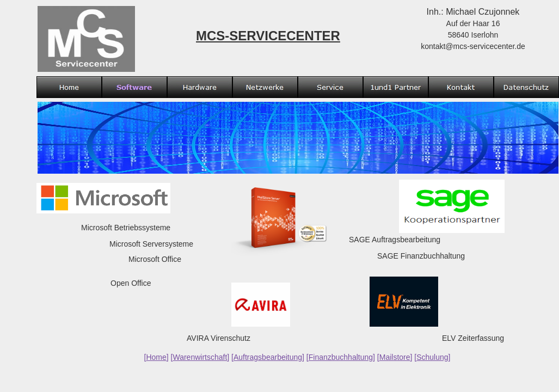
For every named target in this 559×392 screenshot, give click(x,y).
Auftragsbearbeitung (268, 357)
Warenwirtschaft (200, 357)
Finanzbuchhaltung (341, 357)
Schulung (432, 357)
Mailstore (395, 357)
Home (156, 357)
